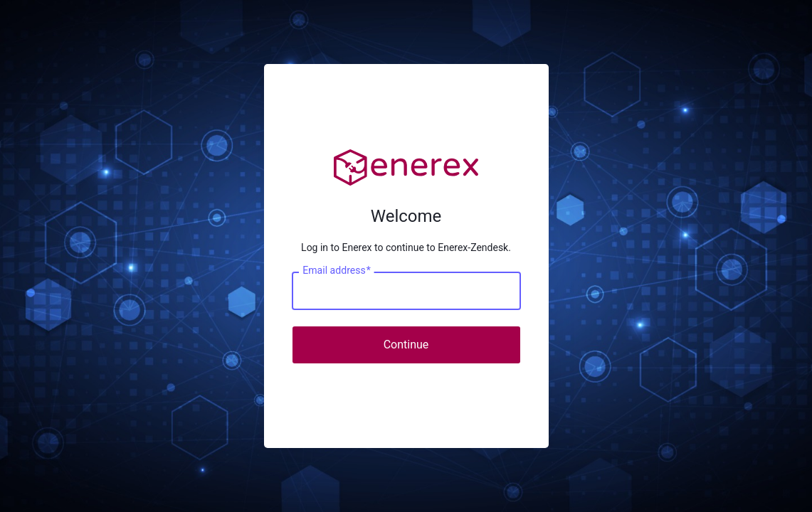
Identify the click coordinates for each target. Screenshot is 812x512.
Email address (336, 270)
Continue (406, 345)
